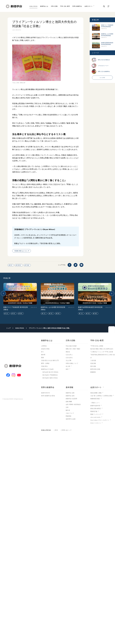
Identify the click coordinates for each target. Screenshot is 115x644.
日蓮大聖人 (45, 366)
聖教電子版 (94, 411)
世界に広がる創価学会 (104, 71)
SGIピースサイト (96, 423)
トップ (8, 328)
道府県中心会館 (71, 419)
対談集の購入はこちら (21, 251)
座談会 (68, 352)
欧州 (11, 265)
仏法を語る (69, 358)
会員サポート (97, 387)
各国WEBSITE (46, 393)
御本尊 (43, 355)
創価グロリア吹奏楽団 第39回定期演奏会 (107, 26)
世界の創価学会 (77, 6)
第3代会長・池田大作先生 (50, 378)
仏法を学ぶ (69, 355)
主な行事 (69, 361)
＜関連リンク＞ (95, 403)
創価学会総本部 (95, 406)
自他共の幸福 (45, 349)
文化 (7, 313)
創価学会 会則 (70, 396)
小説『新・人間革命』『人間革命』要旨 (101, 396)
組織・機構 (69, 402)
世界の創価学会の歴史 (48, 396)
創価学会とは (44, 6)
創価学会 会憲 (70, 393)
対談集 (28, 265)
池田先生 (19, 265)
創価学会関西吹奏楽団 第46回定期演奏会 (107, 43)
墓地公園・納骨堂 (96, 409)
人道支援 (93, 361)
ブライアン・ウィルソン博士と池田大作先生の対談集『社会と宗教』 (49, 328)
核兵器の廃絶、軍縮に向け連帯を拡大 (102, 349)
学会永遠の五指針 (71, 346)
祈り (43, 352)
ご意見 (56, 430)
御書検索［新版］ (95, 399)
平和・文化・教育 (65, 6)
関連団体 (69, 416)
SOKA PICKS (34, 6)
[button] (3, 293)
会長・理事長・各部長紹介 (73, 404)
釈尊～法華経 (45, 363)
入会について (70, 413)
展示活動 (93, 366)
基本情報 (70, 387)
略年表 (68, 410)
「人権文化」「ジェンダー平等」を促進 (102, 352)
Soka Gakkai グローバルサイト (100, 420)
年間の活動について (72, 363)
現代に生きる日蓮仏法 (104, 60)
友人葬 (68, 366)
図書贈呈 (93, 372)
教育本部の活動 (95, 369)
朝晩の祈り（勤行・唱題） (73, 349)
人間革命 (44, 346)
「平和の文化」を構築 (97, 346)
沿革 (67, 407)
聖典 (43, 358)
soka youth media (95, 417)
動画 (21, 313)
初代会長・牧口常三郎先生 (50, 372)
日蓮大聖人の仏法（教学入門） (50, 361)
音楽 (14, 313)
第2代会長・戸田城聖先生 (50, 375)
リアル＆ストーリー (103, 66)
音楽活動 (93, 363)
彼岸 (67, 369)
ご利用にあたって (66, 430)
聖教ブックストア (96, 414)
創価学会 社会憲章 (71, 399)
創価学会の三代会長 (47, 369)
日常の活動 (54, 6)
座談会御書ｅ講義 (96, 393)
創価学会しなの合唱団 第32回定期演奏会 (107, 35)
